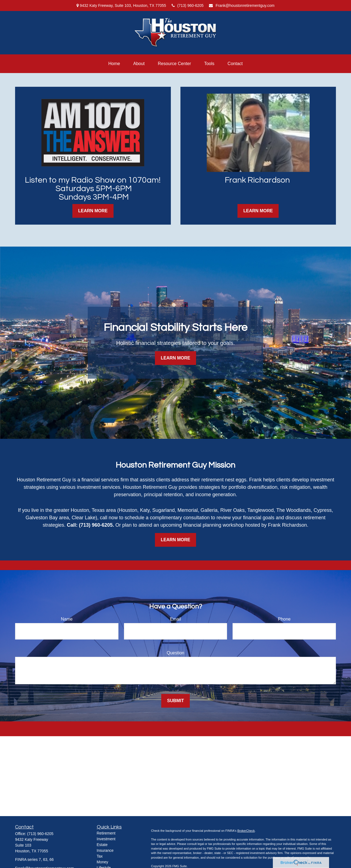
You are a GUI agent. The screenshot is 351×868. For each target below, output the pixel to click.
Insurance (105, 850)
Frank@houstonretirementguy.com (242, 5)
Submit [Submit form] (175, 701)
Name (67, 619)
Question (175, 653)
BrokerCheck (246, 831)
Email (175, 619)
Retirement (106, 833)
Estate (102, 845)
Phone (284, 619)
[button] (114, 64)
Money (103, 862)
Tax (100, 856)
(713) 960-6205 (188, 5)
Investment (106, 839)
